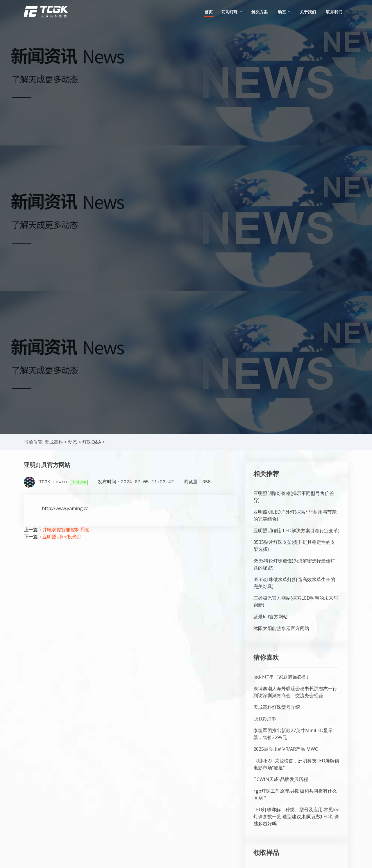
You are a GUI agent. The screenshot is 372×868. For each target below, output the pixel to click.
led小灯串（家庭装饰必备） (282, 677)
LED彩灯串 (265, 719)
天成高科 (54, 442)
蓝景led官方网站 (271, 617)
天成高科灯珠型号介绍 (277, 707)
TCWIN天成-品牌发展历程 (281, 779)
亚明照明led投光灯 (62, 537)
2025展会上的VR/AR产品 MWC (286, 749)
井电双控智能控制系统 (66, 530)
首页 (209, 12)
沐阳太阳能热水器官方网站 (281, 628)
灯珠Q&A (92, 442)
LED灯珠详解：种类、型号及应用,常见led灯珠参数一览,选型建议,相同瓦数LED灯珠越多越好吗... (296, 816)
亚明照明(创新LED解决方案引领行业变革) (296, 530)
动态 (73, 442)
